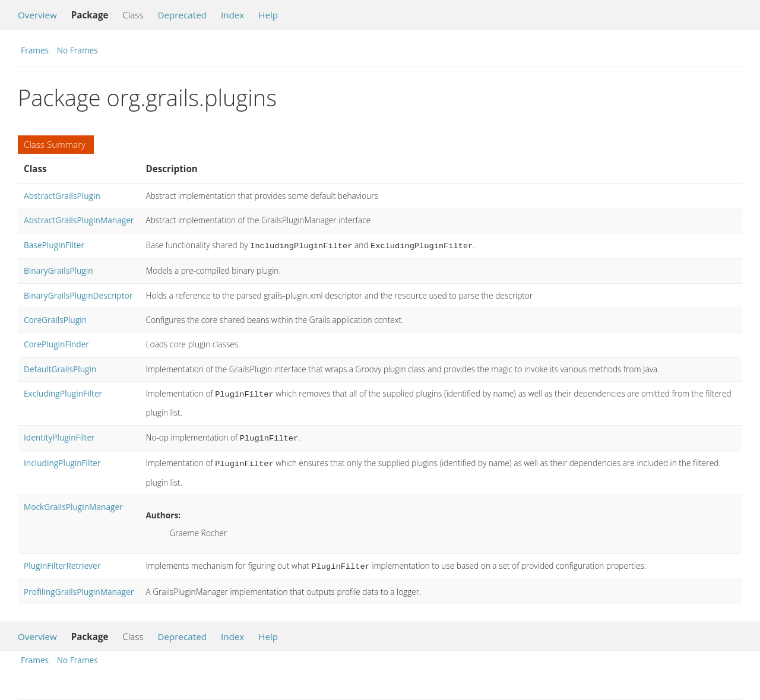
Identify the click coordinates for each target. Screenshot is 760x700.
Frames (35, 50)
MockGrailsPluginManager (73, 502)
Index (232, 15)
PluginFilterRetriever (62, 561)
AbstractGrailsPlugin (62, 196)
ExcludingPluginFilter (63, 392)
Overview (37, 15)
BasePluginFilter (54, 245)
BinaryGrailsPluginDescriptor (78, 294)
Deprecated (182, 15)
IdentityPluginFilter (59, 435)
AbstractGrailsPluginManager (79, 220)
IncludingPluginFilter (62, 459)
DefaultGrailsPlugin (60, 368)
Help (268, 15)
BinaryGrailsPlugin (58, 269)
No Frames (77, 50)
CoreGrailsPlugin (55, 319)
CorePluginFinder (56, 343)
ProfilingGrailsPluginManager (79, 586)
